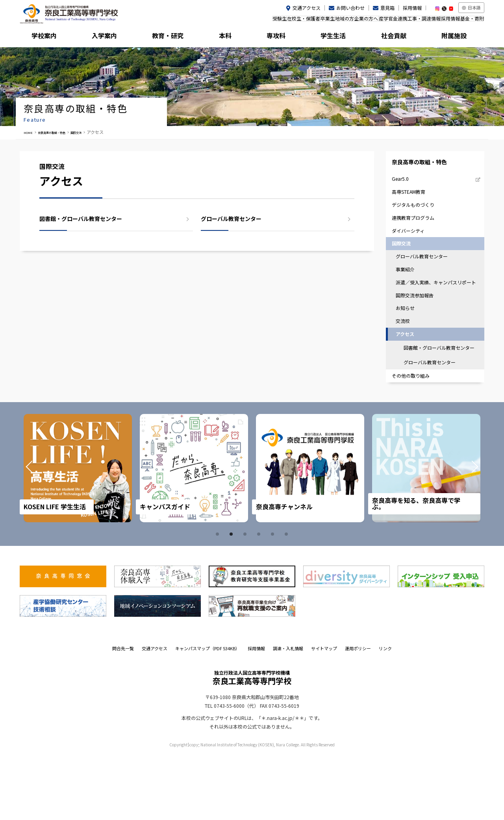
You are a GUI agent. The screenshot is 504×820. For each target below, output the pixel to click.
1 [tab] (219, 599)
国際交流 (98, 132)
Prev (40, 534)
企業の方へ (331, 21)
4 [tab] (260, 599)
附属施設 (455, 37)
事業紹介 (410, 304)
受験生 (213, 21)
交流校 (407, 371)
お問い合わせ (350, 8)
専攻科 (281, 37)
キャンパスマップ (208, 714)
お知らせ (410, 356)
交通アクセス (307, 8)
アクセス (410, 387)
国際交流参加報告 (420, 341)
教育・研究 (165, 37)
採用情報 (412, 8)
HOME (30, 132)
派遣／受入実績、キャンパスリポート (435, 323)
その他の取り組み (416, 439)
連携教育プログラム (419, 240)
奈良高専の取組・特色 (63, 132)
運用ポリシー (358, 714)
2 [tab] (232, 599)
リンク (385, 714)
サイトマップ (324, 714)
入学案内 (107, 37)
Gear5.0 (405, 190)
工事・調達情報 (404, 21)
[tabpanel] (80, 533)
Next (464, 534)
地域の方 (302, 21)
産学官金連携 (365, 21)
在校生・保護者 (245, 21)
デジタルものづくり (419, 223)
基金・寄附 (468, 21)
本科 (223, 37)
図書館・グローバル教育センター (81, 219)
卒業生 (277, 21)
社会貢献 (397, 37)
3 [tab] (246, 599)
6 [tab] (287, 599)
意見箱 (387, 8)
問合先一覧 (123, 714)
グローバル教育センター (231, 219)
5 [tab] (274, 599)
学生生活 (339, 37)
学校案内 (49, 37)
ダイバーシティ (413, 257)
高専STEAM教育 (414, 207)
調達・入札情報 (288, 714)
